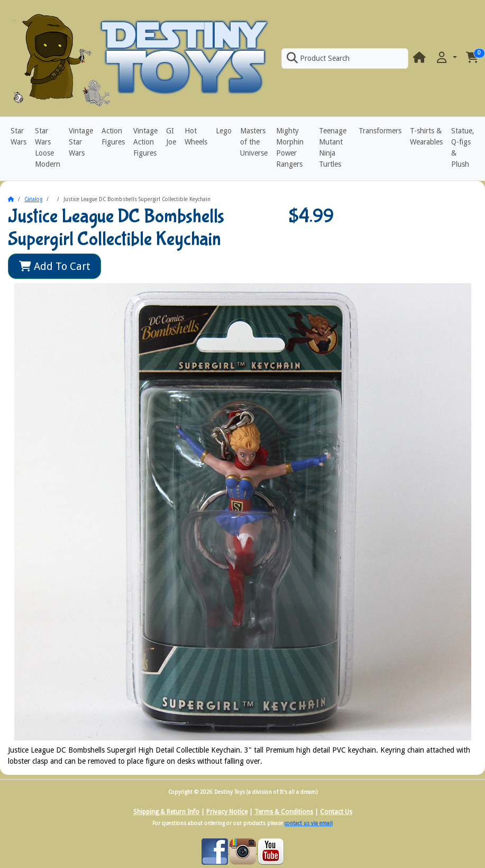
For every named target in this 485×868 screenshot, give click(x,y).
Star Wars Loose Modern (48, 147)
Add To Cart (55, 266)
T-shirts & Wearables (426, 136)
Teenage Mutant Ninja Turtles (333, 147)
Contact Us (336, 812)
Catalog (33, 199)
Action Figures (113, 136)
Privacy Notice (227, 812)
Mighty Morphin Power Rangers (290, 147)
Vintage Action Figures (145, 142)
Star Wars (19, 136)
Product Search (318, 58)
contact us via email (309, 823)
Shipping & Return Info (166, 812)
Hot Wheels (196, 136)
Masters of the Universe (254, 142)
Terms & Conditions (284, 812)
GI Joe (171, 136)
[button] (446, 58)
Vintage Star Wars (81, 142)
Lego (224, 131)
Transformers (380, 131)
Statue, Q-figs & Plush (463, 147)
